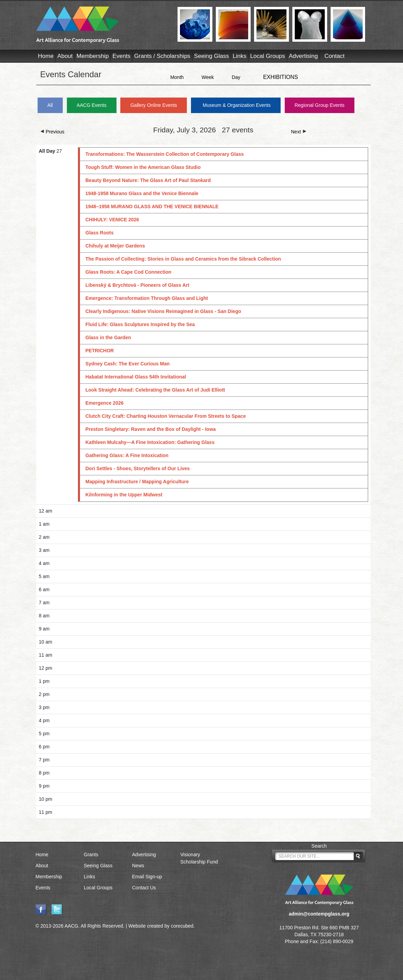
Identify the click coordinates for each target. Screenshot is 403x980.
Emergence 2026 (105, 403)
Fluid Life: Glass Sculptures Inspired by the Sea (140, 324)
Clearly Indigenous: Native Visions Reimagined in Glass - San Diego (163, 311)
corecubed (182, 926)
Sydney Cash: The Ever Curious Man (128, 364)
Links (240, 56)
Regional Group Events (319, 105)
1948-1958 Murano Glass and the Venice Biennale (142, 193)
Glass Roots (100, 233)
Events (121, 56)
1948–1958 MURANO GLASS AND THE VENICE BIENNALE (152, 206)
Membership (93, 56)
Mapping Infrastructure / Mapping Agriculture (137, 482)
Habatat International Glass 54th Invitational (136, 377)
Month (177, 77)
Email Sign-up (147, 877)
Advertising (303, 56)
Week (208, 77)
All (50, 105)
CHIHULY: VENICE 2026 (112, 220)
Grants (91, 855)
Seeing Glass (211, 56)
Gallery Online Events (154, 105)
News (138, 866)
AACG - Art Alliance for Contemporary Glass (103, 25)
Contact (335, 56)
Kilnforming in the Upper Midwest (124, 495)
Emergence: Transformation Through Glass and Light (147, 298)
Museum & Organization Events (237, 105)
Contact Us (144, 888)
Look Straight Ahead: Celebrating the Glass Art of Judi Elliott (155, 390)
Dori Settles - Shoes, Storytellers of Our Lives (138, 468)
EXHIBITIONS (280, 77)
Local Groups (268, 56)
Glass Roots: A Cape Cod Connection (128, 272)
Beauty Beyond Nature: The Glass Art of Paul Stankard (148, 180)
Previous (52, 132)
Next (299, 132)
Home (46, 56)
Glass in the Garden (108, 337)
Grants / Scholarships (162, 56)
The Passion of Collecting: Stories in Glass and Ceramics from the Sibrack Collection (183, 259)
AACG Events (91, 105)
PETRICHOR (100, 351)
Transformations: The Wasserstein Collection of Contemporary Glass (165, 154)
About (65, 56)
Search (319, 846)
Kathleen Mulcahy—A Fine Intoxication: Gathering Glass (150, 442)
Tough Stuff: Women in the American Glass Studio (143, 167)
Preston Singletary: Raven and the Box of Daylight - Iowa (151, 429)
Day (236, 77)
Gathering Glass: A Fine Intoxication (127, 455)
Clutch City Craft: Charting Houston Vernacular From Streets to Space (166, 416)
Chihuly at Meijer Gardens (115, 246)
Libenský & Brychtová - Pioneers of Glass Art (137, 285)
